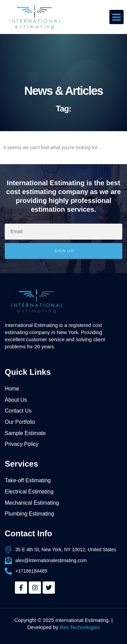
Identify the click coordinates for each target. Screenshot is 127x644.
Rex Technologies (80, 627)
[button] (117, 17)
